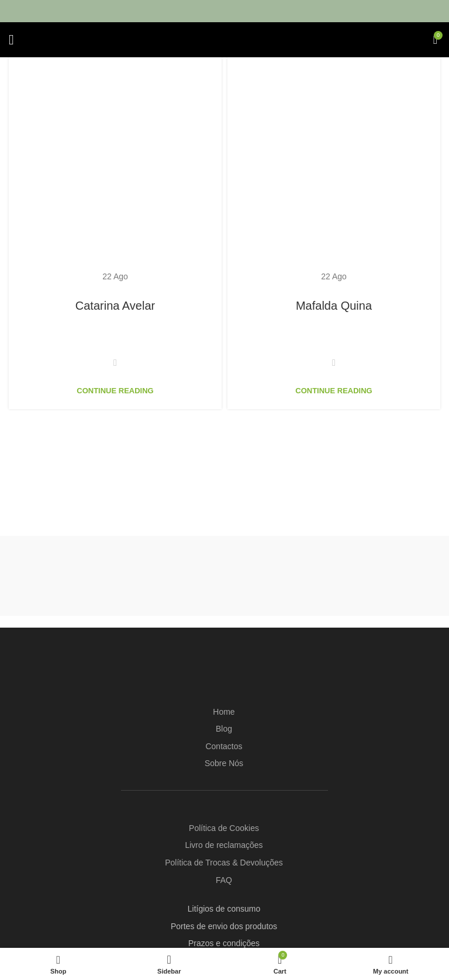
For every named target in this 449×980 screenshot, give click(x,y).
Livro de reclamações (224, 845)
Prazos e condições (224, 943)
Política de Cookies (224, 828)
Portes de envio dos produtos (224, 926)
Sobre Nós (224, 763)
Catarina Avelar (115, 306)
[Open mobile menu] (11, 40)
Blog (224, 729)
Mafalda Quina (334, 306)
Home (224, 712)
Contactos (224, 746)
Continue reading (115, 391)
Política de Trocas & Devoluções (224, 863)
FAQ (224, 880)
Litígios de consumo (224, 909)
